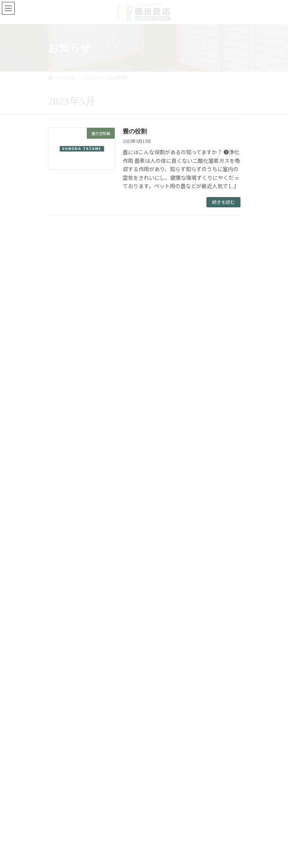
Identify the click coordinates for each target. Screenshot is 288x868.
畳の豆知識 (64, 477)
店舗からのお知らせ (73, 463)
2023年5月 (64, 558)
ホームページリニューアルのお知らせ (165, 319)
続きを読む (223, 202)
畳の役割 (135, 131)
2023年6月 (64, 544)
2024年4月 (64, 531)
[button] (89, 706)
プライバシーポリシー (71, 753)
